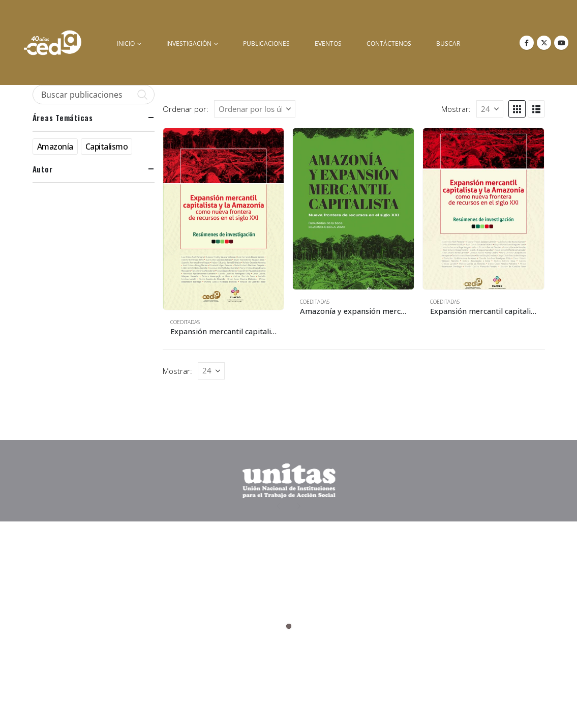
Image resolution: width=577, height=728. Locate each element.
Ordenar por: (186, 109)
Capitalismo (107, 147)
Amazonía (55, 147)
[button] (517, 109)
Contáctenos (389, 43)
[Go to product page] (224, 219)
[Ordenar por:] (255, 109)
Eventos (328, 43)
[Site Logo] (53, 42)
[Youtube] (561, 43)
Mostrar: (456, 109)
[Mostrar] (490, 109)
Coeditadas (185, 322)
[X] (544, 43)
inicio (126, 43)
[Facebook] (527, 43)
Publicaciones (266, 43)
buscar (448, 43)
